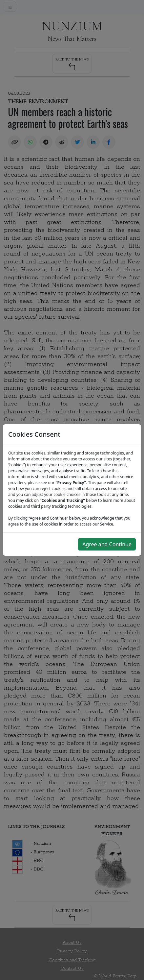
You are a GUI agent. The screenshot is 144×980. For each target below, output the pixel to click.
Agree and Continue (107, 544)
